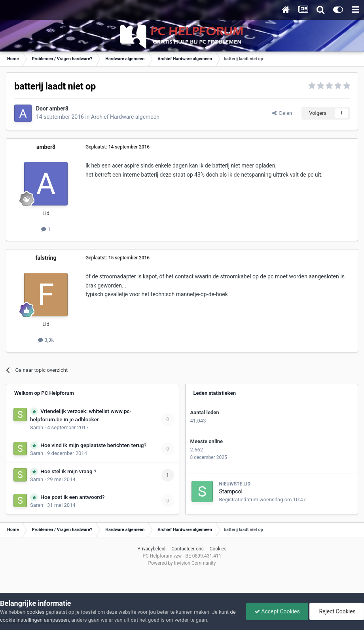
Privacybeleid (151, 549)
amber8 (59, 108)
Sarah (37, 427)
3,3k (46, 340)
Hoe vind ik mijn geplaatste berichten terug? (93, 445)
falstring (46, 258)
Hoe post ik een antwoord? (72, 497)
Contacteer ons (187, 549)
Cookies (218, 549)
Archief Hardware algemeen (125, 117)
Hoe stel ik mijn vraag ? (68, 471)
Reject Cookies (337, 611)
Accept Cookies (277, 611)
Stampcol (231, 491)
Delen (282, 113)
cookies (35, 612)
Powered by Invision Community (182, 563)
